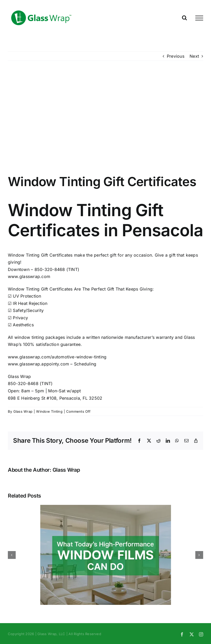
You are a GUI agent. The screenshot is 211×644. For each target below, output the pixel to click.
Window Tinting (49, 411)
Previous (176, 56)
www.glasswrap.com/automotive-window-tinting (57, 357)
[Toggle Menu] (199, 18)
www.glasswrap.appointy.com (38, 364)
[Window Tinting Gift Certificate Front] (105, 121)
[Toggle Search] (184, 18)
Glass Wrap (23, 411)
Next (194, 56)
